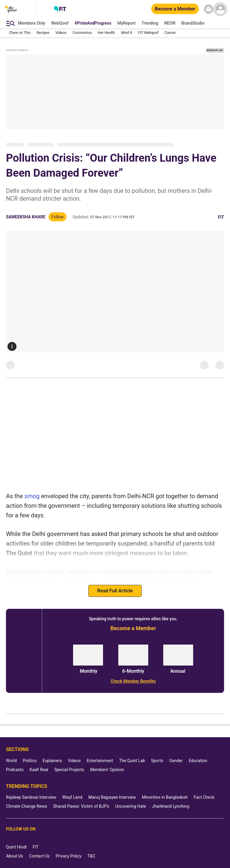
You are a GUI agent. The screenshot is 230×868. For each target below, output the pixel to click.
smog (32, 496)
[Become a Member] (175, 9)
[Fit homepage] (60, 10)
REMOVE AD (215, 50)
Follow (57, 217)
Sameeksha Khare (26, 217)
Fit (221, 217)
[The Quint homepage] (11, 15)
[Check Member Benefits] (133, 681)
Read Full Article (115, 591)
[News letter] (209, 9)
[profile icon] (220, 9)
